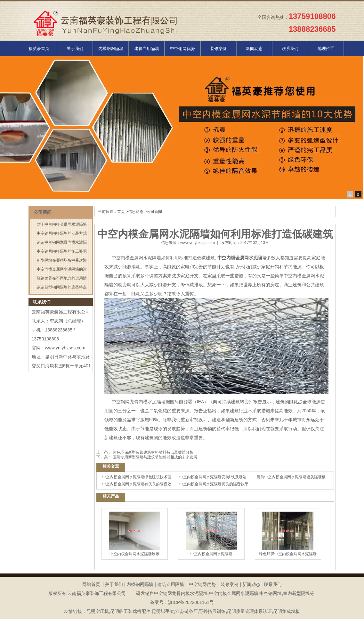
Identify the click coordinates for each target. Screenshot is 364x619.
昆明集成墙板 (287, 611)
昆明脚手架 (163, 611)
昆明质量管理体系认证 (249, 611)
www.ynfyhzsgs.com (198, 243)
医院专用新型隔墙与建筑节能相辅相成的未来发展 (154, 457)
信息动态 (136, 212)
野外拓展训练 (212, 611)
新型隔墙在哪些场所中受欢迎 (62, 260)
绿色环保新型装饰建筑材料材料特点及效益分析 (153, 452)
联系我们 (290, 49)
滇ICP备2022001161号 (191, 602)
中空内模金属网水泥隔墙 (136, 258)
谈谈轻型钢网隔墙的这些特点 (62, 287)
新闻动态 (254, 49)
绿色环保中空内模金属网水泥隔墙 (288, 534)
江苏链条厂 (187, 611)
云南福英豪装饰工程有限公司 (61, 312)
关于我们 (75, 49)
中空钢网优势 (182, 49)
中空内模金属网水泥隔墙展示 (134, 534)
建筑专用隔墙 (147, 49)
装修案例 (218, 49)
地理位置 (326, 49)
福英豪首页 (39, 49)
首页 (121, 212)
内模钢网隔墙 (111, 49)
